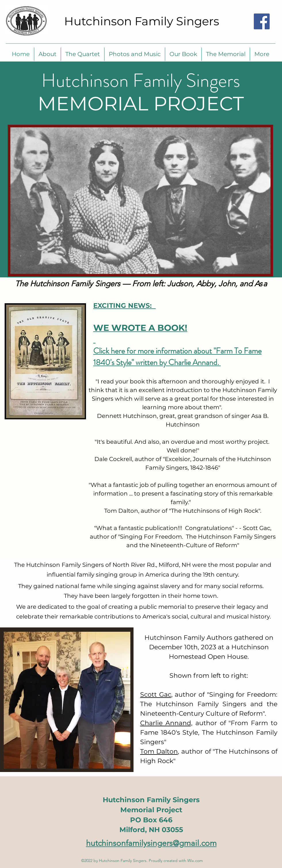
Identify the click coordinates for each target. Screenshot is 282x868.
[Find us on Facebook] (262, 21)
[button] (83, 54)
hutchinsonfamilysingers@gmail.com (151, 843)
